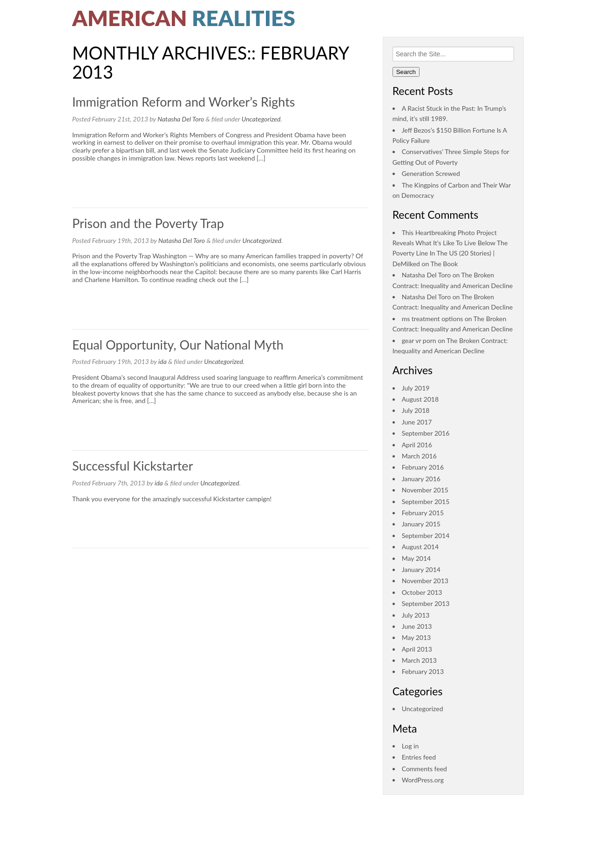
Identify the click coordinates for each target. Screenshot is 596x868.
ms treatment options (433, 319)
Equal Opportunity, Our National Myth (178, 345)
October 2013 (422, 592)
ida (163, 361)
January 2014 (421, 569)
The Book (444, 264)
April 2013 (417, 649)
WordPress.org (423, 780)
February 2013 (423, 671)
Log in (410, 746)
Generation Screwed (431, 173)
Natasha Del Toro (181, 119)
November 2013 (425, 581)
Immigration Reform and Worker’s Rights (184, 102)
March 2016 (419, 456)
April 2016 (417, 445)
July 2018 (416, 410)
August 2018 (420, 399)
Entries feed (419, 757)
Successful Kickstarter (132, 466)
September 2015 (426, 501)
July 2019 (416, 388)
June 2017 (417, 422)
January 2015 (421, 524)
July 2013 (416, 615)
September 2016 (426, 433)
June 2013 (417, 626)
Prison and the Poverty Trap (148, 223)
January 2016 (421, 479)
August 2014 (420, 547)
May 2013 (417, 637)
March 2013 (419, 660)
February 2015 (423, 513)
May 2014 (417, 558)
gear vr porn (419, 340)
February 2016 (423, 467)
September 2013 (426, 603)
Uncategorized (261, 119)
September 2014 (426, 535)
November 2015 (425, 490)
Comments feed (424, 769)
